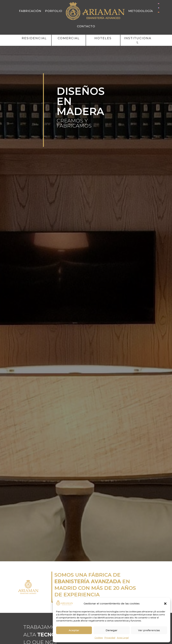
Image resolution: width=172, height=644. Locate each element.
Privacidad (110, 638)
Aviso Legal (123, 638)
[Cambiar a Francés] (159, 8)
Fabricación (30, 11)
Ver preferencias (149, 630)
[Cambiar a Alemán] (159, 12)
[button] (165, 604)
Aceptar (74, 630)
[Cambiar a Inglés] (159, 3)
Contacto (86, 26)
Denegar (112, 630)
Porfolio (54, 11)
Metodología (141, 11)
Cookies (99, 638)
